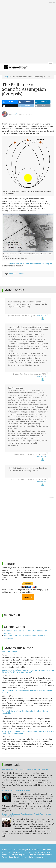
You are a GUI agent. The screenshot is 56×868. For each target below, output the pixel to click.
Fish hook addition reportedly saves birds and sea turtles (25, 770)
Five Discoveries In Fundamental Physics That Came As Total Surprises (27, 692)
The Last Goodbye (9, 652)
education (13, 274)
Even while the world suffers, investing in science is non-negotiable (25, 712)
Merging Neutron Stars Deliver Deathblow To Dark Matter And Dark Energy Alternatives (28, 732)
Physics (22, 274)
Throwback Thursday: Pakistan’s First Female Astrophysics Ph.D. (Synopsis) (26, 815)
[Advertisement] (28, 32)
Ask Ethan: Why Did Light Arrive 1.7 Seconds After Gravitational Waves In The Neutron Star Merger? (28, 671)
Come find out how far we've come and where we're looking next (27, 263)
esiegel (6, 77)
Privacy (39, 850)
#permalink (41, 315)
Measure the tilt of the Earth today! (16, 791)
